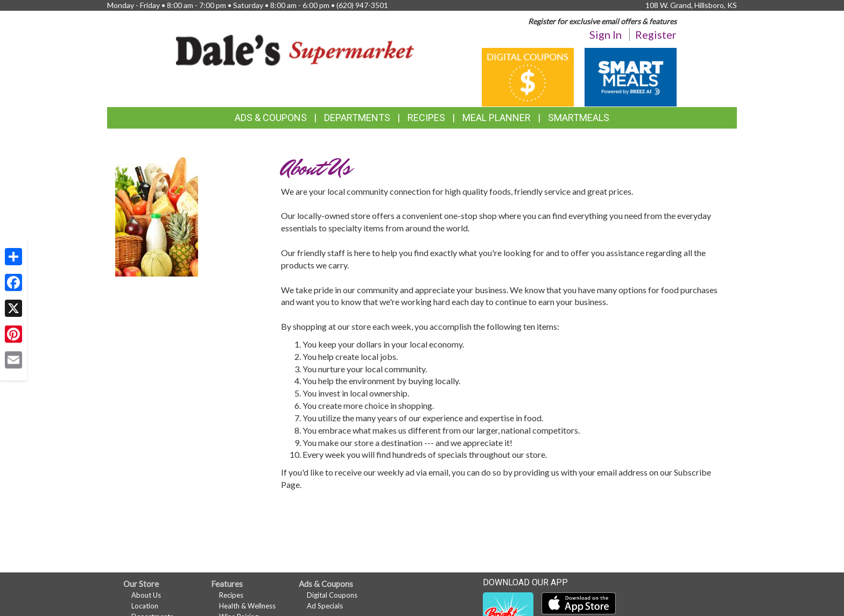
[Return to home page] (295, 49)
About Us (146, 595)
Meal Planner (497, 118)
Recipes (426, 118)
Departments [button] (357, 118)
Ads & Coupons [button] (271, 118)
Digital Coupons (332, 595)
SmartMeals (579, 118)
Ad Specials (325, 606)
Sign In (606, 34)
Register (656, 34)
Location (145, 606)
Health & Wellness (247, 606)
